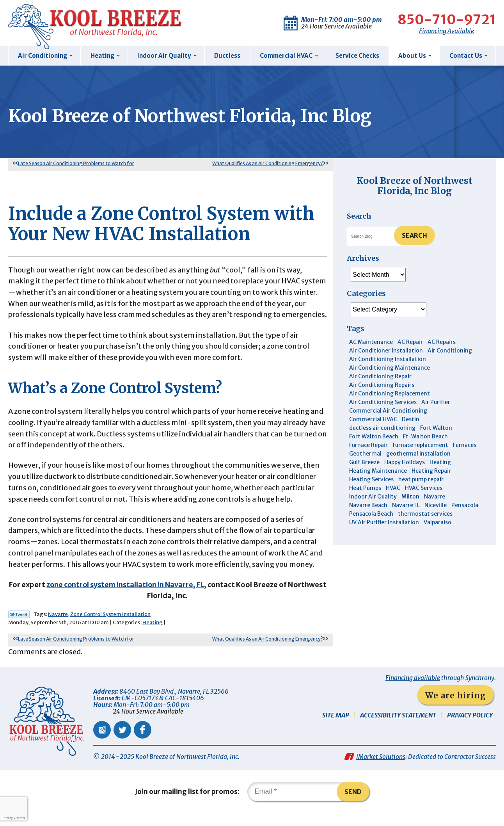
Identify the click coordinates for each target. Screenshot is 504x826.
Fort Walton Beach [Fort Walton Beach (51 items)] (374, 437)
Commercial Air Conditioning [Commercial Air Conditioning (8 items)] (388, 411)
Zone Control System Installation (110, 627)
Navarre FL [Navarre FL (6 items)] (406, 506)
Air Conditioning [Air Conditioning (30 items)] (450, 351)
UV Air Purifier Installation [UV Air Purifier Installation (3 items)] (384, 523)
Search (414, 235)
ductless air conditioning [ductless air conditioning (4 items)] (382, 428)
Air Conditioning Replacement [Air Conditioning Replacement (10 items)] (390, 394)
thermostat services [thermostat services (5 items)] (425, 514)
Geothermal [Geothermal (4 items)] (365, 454)
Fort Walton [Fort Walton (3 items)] (436, 428)
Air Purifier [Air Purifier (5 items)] (436, 402)
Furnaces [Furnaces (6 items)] (465, 445)
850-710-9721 (446, 20)
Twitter (122, 742)
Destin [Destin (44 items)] (411, 420)
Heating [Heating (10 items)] (440, 463)
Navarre (58, 627)
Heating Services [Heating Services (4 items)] (371, 480)
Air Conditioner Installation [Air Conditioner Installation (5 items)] (386, 351)
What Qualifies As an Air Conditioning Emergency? (268, 163)
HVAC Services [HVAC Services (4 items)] (424, 488)
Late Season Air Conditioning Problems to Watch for (76, 163)
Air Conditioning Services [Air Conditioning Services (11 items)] (383, 402)
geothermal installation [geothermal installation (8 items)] (418, 454)
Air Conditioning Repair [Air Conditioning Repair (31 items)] (380, 377)
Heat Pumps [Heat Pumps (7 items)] (365, 488)
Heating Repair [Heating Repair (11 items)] (431, 471)
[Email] (298, 804)
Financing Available (446, 31)
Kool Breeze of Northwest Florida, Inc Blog (414, 186)
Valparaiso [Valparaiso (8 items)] (437, 523)
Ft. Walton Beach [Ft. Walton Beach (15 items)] (425, 437)
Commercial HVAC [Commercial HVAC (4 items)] (373, 420)
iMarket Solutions (381, 769)
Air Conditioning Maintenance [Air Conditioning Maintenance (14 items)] (390, 368)
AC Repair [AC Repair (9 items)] (410, 342)
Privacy (7, 818)
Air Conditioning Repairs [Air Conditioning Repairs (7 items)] (382, 385)
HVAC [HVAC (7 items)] (393, 488)
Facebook (143, 742)
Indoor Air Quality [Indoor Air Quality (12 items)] (373, 497)
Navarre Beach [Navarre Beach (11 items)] (368, 506)
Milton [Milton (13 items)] (410, 497)
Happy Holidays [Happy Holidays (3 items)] (405, 463)
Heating (153, 635)
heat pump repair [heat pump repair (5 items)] (421, 480)
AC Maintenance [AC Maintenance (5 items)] (371, 342)
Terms (21, 818)
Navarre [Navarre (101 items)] (435, 497)
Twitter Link (19, 627)
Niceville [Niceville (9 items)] (436, 506)
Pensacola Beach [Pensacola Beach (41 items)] (371, 514)
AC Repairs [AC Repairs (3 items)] (442, 342)
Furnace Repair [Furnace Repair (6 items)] (368, 445)
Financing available (413, 690)
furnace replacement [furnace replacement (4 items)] (420, 445)
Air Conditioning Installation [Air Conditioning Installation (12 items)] (388, 360)
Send (353, 804)
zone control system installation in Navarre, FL (145, 597)
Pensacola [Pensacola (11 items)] (465, 506)
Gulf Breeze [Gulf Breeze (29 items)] (364, 463)
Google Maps (102, 742)
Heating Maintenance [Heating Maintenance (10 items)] (378, 471)
